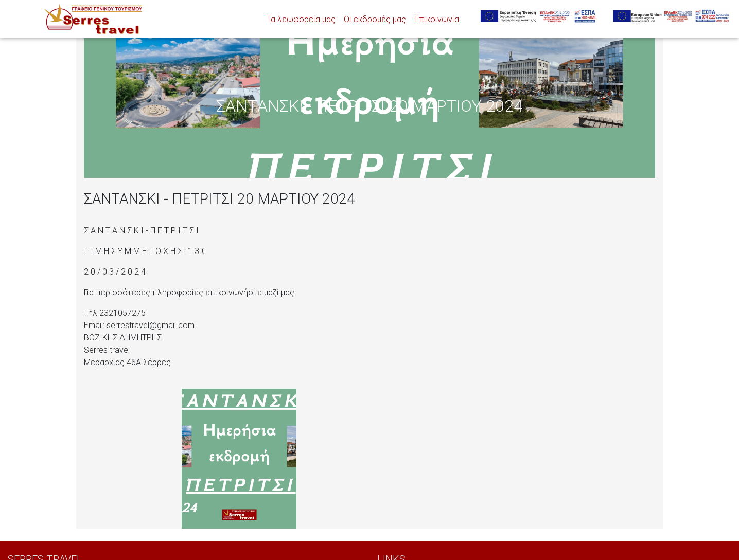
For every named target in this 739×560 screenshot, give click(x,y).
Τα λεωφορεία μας (301, 19)
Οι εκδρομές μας (375, 19)
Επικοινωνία (437, 19)
